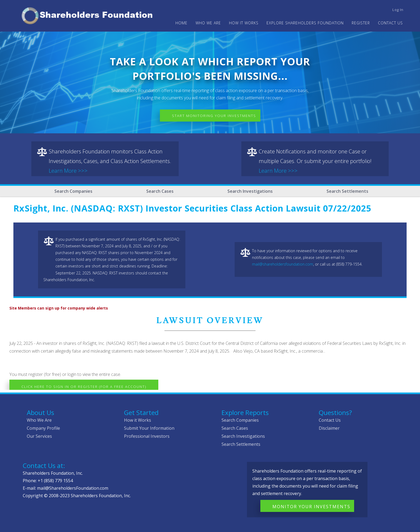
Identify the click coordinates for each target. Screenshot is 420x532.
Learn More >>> (68, 171)
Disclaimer (329, 428)
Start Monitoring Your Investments (214, 116)
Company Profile (43, 428)
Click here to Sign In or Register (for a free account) (84, 387)
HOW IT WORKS (244, 23)
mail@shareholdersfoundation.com (283, 264)
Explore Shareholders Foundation (305, 23)
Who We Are (39, 420)
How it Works (138, 420)
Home (181, 23)
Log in (398, 10)
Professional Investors (147, 436)
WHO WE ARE (208, 23)
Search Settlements (347, 191)
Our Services (39, 436)
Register (361, 23)
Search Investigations (250, 191)
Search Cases (160, 191)
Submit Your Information (149, 428)
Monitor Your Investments (311, 507)
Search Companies (73, 191)
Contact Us (390, 23)
